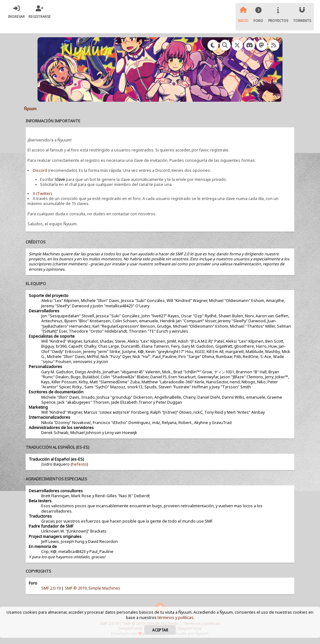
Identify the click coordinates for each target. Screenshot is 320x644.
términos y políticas (175, 618)
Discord (40, 170)
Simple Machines (104, 588)
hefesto (79, 464)
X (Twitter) (42, 194)
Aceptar (160, 630)
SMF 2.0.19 (51, 588)
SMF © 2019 (76, 588)
